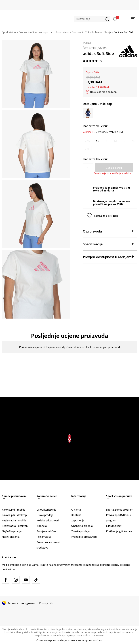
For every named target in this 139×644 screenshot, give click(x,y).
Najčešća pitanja (12, 531)
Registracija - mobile (14, 520)
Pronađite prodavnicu (84, 537)
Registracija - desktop (15, 526)
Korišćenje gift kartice (119, 531)
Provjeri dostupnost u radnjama (108, 257)
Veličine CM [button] (116, 132)
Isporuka (42, 526)
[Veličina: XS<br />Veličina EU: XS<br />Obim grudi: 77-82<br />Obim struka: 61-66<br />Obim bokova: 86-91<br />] (97, 141)
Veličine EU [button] (89, 132)
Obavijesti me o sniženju (104, 92)
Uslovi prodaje (45, 515)
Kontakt (76, 515)
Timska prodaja (80, 531)
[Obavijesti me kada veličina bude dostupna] (87, 141)
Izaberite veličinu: (95, 126)
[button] (92, 19)
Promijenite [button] (46, 603)
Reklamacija (44, 537)
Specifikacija (108, 244)
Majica (109, 32)
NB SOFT (77, 640)
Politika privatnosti (48, 520)
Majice (99, 32)
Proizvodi (77, 32)
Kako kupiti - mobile (13, 510)
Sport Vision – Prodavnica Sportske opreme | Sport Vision (36, 32)
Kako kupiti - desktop (14, 515)
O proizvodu (108, 231)
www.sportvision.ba (54, 640)
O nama (76, 510)
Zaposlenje (78, 520)
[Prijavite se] (115, 19)
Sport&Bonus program (120, 510)
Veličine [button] (102, 132)
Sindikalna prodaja (82, 526)
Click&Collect (114, 526)
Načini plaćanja (11, 537)
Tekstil (89, 32)
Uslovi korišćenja (46, 510)
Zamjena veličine (46, 531)
